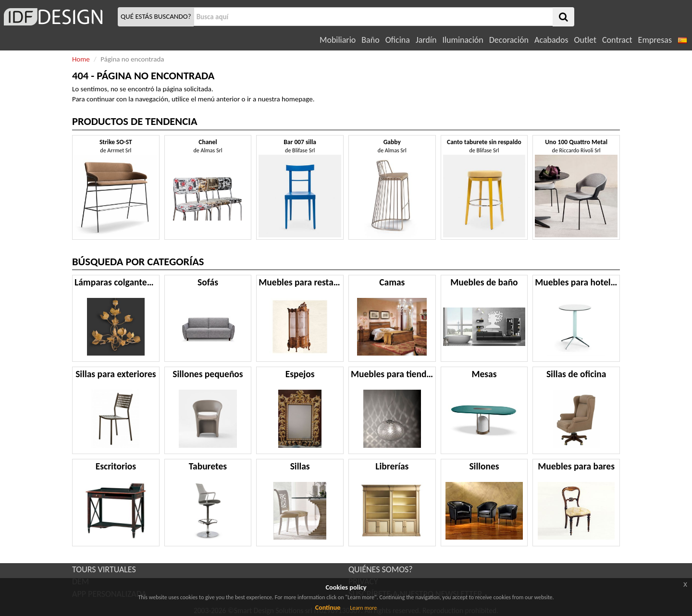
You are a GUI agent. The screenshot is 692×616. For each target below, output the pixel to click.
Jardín (426, 40)
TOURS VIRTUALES (104, 569)
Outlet (585, 40)
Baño (370, 40)
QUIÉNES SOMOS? (381, 569)
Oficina (398, 40)
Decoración (509, 40)
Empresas (655, 40)
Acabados (551, 40)
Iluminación (463, 40)
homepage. (298, 99)
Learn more (363, 608)
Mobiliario (338, 40)
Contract (617, 40)
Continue (328, 608)
